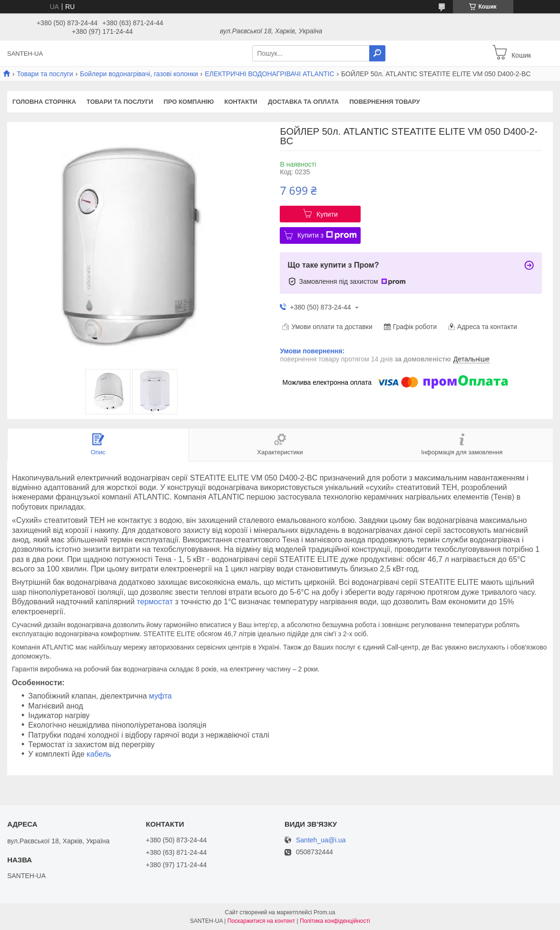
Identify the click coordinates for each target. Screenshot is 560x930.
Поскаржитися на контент (261, 921)
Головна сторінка (44, 102)
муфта (160, 696)
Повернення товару (384, 102)
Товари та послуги (45, 74)
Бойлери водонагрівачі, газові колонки (139, 74)
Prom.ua (324, 912)
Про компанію (189, 102)
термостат (155, 602)
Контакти (241, 102)
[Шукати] (377, 53)
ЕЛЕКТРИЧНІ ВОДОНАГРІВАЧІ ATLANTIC (269, 74)
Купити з (327, 235)
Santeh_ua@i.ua (321, 840)
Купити (327, 214)
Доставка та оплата (303, 102)
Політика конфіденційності (335, 921)
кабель (99, 754)
